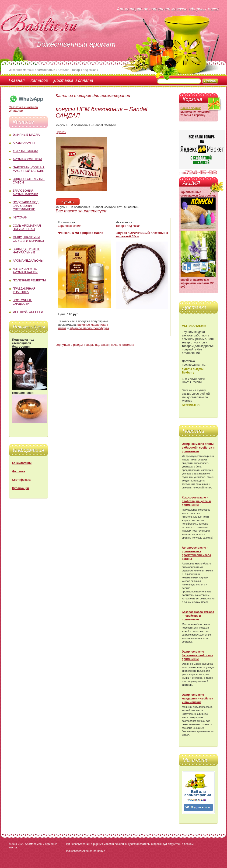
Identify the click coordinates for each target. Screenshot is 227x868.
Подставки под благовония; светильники (26, 206)
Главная (17, 80)
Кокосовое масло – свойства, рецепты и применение (196, 501)
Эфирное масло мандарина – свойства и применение (198, 699)
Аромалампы (24, 143)
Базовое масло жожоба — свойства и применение (198, 616)
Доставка (19, 471)
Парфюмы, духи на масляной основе (29, 169)
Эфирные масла (26, 135)
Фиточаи (20, 217)
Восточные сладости (23, 302)
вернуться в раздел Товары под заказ (82, 345)
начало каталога (123, 345)
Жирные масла (26, 151)
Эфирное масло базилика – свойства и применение (198, 655)
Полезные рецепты (29, 280)
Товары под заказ (128, 226)
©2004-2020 (17, 844)
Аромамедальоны (28, 261)
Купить (61, 132)
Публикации (21, 488)
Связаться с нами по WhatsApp (26, 107)
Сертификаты (22, 480)
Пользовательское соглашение (85, 851)
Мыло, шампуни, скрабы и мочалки (28, 239)
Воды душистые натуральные (27, 251)
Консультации (22, 463)
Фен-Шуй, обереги (28, 312)
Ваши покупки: (191, 108)
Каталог (39, 80)
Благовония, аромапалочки (26, 192)
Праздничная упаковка (24, 290)
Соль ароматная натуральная (27, 227)
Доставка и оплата (73, 80)
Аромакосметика (28, 159)
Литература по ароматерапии (25, 270)
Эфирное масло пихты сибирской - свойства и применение (198, 448)
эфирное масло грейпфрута (89, 328)
